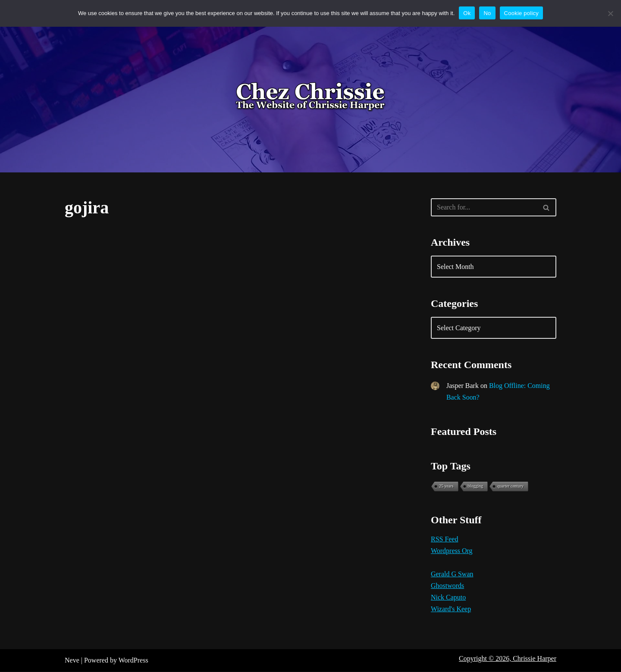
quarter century (510, 486)
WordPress (133, 661)
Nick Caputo (448, 598)
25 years (446, 486)
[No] (610, 13)
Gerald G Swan (452, 574)
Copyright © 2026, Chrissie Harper (508, 659)
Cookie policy (522, 13)
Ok (467, 13)
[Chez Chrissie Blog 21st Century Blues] (310, 97)
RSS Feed (445, 539)
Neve (72, 661)
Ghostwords (447, 586)
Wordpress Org (452, 551)
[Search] (484, 207)
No (487, 13)
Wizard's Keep (451, 610)
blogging (476, 486)
